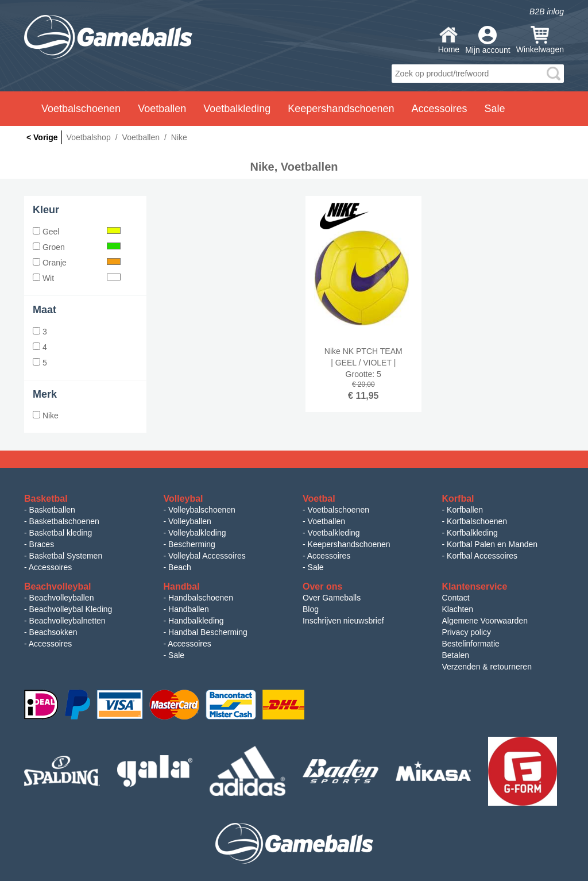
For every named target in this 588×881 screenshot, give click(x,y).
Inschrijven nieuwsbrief (343, 621)
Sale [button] (495, 109)
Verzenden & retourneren (487, 667)
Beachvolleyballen (62, 598)
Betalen (456, 655)
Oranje (77, 263)
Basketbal (46, 499)
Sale (316, 567)
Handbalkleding (196, 621)
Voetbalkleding (334, 533)
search (554, 74)
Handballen (189, 609)
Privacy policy (467, 632)
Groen (77, 247)
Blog (311, 609)
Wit (77, 278)
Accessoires (50, 567)
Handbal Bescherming (208, 632)
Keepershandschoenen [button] (341, 109)
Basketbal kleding (61, 533)
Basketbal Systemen (66, 556)
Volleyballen (190, 521)
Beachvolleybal (58, 586)
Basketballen (52, 510)
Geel (77, 232)
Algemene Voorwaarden (485, 621)
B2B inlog (547, 11)
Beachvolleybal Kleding (71, 609)
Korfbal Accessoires (482, 556)
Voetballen (326, 521)
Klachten (458, 609)
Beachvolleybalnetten (67, 621)
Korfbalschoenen (477, 521)
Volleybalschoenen (202, 510)
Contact (456, 598)
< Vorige (42, 137)
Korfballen (465, 510)
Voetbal (319, 499)
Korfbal (458, 499)
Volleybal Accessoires (207, 556)
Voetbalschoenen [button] (81, 109)
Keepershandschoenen (349, 544)
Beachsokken (53, 632)
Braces (42, 544)
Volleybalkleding (197, 533)
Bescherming (192, 544)
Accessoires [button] (439, 109)
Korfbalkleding (472, 533)
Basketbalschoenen (64, 521)
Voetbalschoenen (339, 510)
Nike (46, 416)
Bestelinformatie (471, 644)
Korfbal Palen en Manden (492, 544)
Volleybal (183, 499)
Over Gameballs (332, 598)
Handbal (182, 586)
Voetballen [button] (162, 109)
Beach (180, 567)
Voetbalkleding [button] (237, 109)
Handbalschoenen (201, 598)
